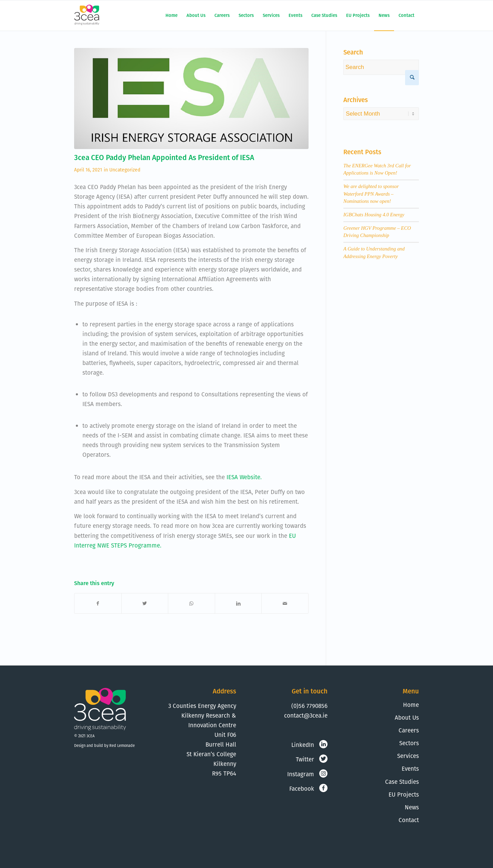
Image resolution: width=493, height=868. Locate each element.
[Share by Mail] (285, 603)
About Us (407, 718)
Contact (409, 820)
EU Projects (404, 795)
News (412, 807)
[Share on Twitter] (145, 603)
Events (410, 769)
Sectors (409, 743)
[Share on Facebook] (98, 603)
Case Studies (402, 782)
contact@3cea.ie (306, 716)
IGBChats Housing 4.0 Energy (374, 215)
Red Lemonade (122, 746)
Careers (409, 730)
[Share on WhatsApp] (192, 603)
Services (408, 756)
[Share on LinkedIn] (238, 603)
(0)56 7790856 (309, 706)
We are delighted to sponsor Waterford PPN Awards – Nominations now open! (371, 194)
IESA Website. (244, 477)
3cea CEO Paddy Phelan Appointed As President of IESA (164, 157)
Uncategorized (125, 170)
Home (411, 705)
